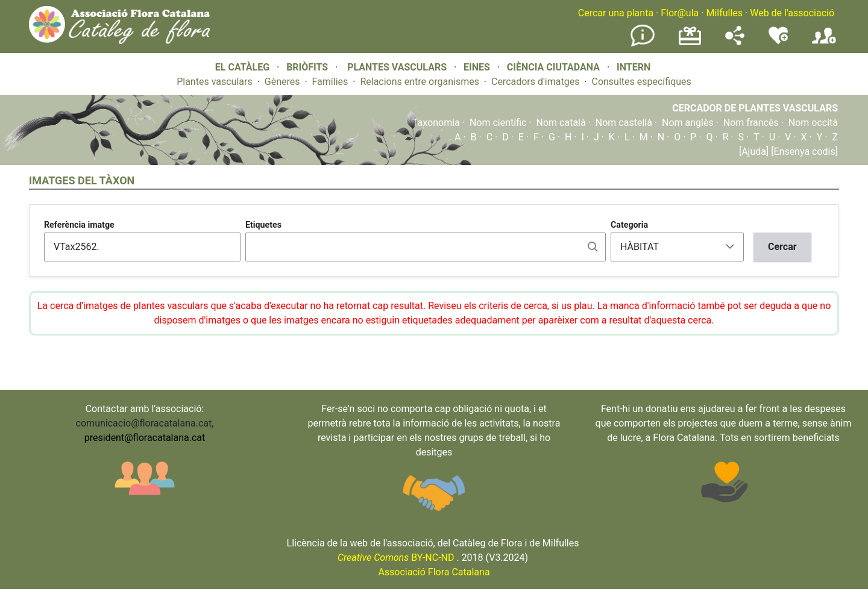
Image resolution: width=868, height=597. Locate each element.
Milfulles (724, 13)
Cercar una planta (616, 13)
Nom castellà (624, 123)
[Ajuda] (754, 152)
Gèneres (282, 82)
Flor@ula (680, 13)
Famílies (330, 82)
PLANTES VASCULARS (397, 67)
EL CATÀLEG (242, 67)
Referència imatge (79, 225)
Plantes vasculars (215, 82)
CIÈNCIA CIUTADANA (553, 67)
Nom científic (498, 123)
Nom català (561, 123)
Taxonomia (436, 123)
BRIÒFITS (308, 67)
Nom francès (751, 123)
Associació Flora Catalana (434, 572)
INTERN (634, 67)
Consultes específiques (641, 82)
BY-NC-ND (396, 558)
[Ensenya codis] (803, 152)
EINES (477, 67)
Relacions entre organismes (420, 82)
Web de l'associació (792, 13)
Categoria (629, 225)
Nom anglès (688, 123)
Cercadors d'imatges (535, 82)
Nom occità (813, 123)
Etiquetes (263, 225)
